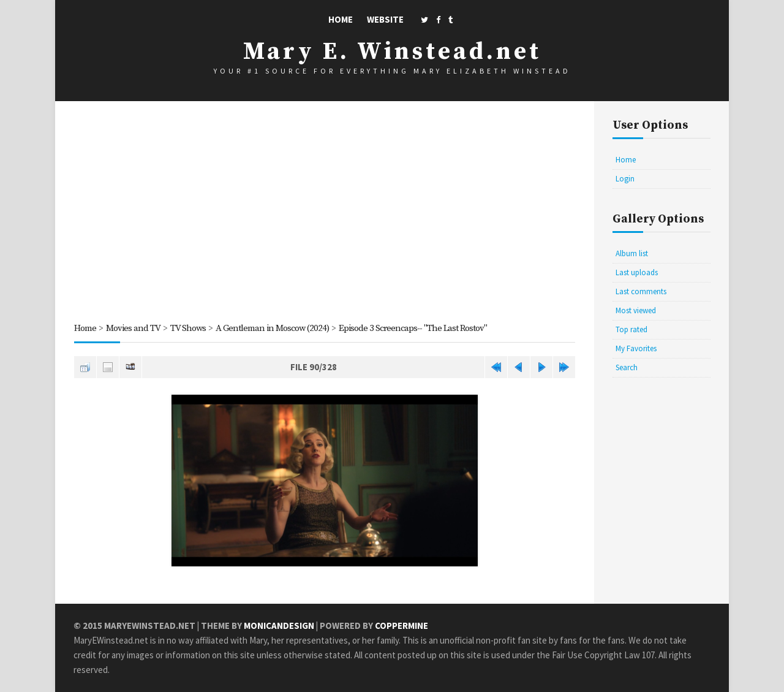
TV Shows (188, 328)
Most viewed (636, 310)
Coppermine (401, 625)
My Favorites (636, 348)
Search (627, 367)
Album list (632, 253)
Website (385, 19)
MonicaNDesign (279, 625)
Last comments (641, 291)
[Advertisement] (325, 214)
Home (341, 19)
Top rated (631, 329)
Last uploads (637, 272)
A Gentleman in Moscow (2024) (272, 328)
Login (625, 179)
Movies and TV (133, 328)
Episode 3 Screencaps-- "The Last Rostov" (413, 328)
